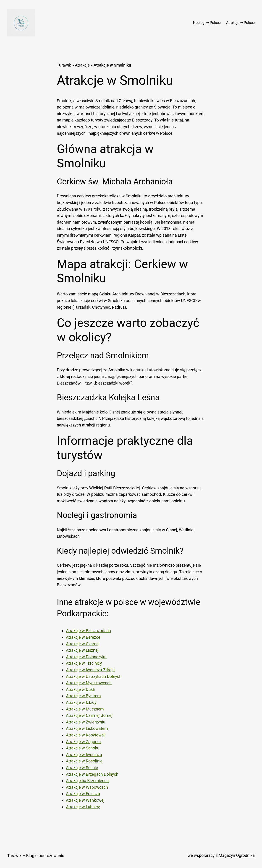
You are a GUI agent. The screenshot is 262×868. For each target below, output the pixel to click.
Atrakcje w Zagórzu (83, 742)
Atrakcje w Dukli (80, 689)
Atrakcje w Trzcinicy (84, 663)
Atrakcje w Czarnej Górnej (89, 715)
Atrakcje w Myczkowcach (89, 683)
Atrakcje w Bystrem (83, 696)
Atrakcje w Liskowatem (87, 728)
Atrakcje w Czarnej (83, 644)
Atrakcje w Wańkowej (85, 800)
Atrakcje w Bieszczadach (88, 631)
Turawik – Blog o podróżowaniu (36, 856)
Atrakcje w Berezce (83, 637)
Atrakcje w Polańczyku (86, 657)
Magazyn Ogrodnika (237, 855)
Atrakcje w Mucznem (85, 709)
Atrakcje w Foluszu (83, 794)
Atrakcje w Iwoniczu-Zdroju (90, 670)
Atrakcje (82, 65)
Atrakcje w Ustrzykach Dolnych (94, 676)
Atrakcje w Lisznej (82, 650)
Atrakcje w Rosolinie (84, 761)
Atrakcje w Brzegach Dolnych (92, 774)
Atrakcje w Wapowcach (87, 787)
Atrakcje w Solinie (82, 768)
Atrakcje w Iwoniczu (84, 755)
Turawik (64, 65)
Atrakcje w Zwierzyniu (86, 722)
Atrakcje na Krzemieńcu (87, 781)
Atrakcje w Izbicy (81, 702)
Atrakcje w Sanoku (83, 748)
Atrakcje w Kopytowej (85, 735)
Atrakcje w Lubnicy (83, 807)
